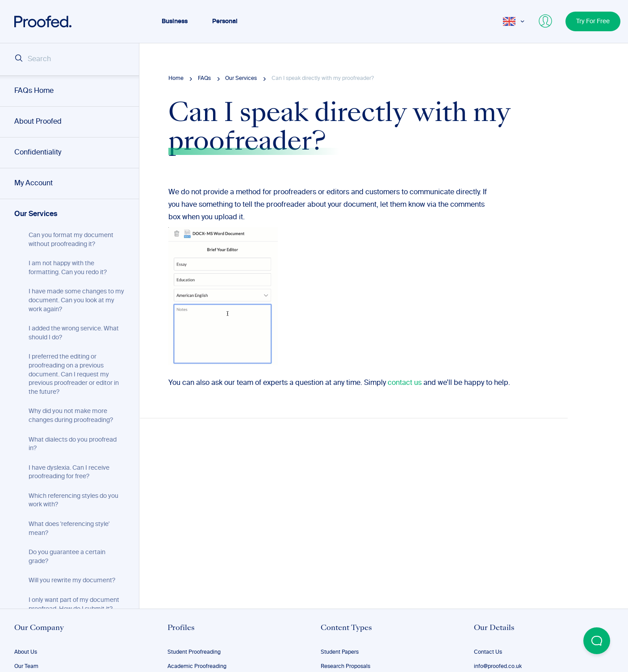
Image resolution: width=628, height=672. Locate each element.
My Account (33, 184)
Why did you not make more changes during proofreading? (71, 416)
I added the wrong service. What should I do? (74, 333)
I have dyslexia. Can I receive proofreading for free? (69, 472)
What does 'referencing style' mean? (69, 529)
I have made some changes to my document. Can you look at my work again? (76, 300)
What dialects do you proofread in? (73, 444)
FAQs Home (34, 91)
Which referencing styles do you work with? (73, 501)
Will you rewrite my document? (72, 580)
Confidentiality (38, 153)
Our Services (36, 214)
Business (175, 21)
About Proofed (38, 122)
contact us (405, 383)
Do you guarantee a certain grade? (67, 557)
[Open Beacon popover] (597, 641)
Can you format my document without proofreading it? (71, 240)
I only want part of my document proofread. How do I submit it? (74, 605)
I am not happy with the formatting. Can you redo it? (68, 268)
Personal (225, 21)
